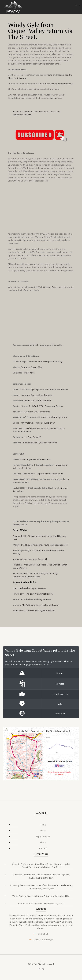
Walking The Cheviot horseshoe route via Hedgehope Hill (40, 545)
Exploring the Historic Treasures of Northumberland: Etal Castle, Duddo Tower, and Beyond (41, 887)
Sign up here (56, 98)
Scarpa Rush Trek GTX (32, 406)
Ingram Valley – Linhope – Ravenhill (30, 559)
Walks (43, 831)
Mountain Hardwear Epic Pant (52, 417)
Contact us (43, 934)
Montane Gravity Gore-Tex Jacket (38, 395)
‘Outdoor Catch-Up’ (52, 287)
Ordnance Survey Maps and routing (45, 362)
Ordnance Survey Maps (32, 367)
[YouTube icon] (39, 969)
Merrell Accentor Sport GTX (38, 401)
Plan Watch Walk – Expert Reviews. (30, 588)
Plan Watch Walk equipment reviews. (56, 84)
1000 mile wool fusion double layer (38, 423)
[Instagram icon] (43, 969)
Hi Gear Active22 (33, 437)
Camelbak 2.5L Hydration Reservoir (40, 443)
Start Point (60, 714)
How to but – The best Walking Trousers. (32, 599)
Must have (30, 373)
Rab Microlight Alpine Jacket (35, 389)
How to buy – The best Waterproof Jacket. (33, 594)
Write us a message (43, 939)
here (57, 89)
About (43, 842)
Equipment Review (59, 389)
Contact (43, 848)
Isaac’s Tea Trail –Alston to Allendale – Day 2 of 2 (41, 903)
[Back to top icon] (41, 961)
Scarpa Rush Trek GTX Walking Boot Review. (34, 610)
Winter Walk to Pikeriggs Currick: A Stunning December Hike (41, 896)
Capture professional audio (50, 474)
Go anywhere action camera (37, 459)
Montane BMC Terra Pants (37, 412)
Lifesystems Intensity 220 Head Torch (45, 428)
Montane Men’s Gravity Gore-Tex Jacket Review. (36, 605)
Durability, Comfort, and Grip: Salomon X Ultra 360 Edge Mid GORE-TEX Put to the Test (41, 876)
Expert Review (43, 836)
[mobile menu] (78, 5)
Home (43, 825)
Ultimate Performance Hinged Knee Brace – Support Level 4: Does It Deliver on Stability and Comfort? (41, 866)
